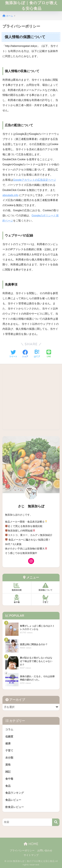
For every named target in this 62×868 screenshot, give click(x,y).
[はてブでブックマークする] (37, 354)
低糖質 (9, 737)
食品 (8, 786)
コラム (9, 729)
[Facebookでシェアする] (25, 354)
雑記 (8, 772)
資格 (8, 765)
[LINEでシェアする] (49, 354)
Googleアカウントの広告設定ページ (35, 180)
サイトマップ (31, 855)
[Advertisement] (31, 399)
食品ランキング (15, 793)
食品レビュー (13, 800)
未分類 (9, 758)
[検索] (56, 822)
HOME (31, 844)
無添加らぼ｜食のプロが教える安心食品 (31, 6)
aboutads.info (10, 195)
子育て (9, 751)
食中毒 (9, 779)
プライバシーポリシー (22, 851)
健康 (8, 743)
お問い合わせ (45, 851)
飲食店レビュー (15, 807)
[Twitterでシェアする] (13, 354)
